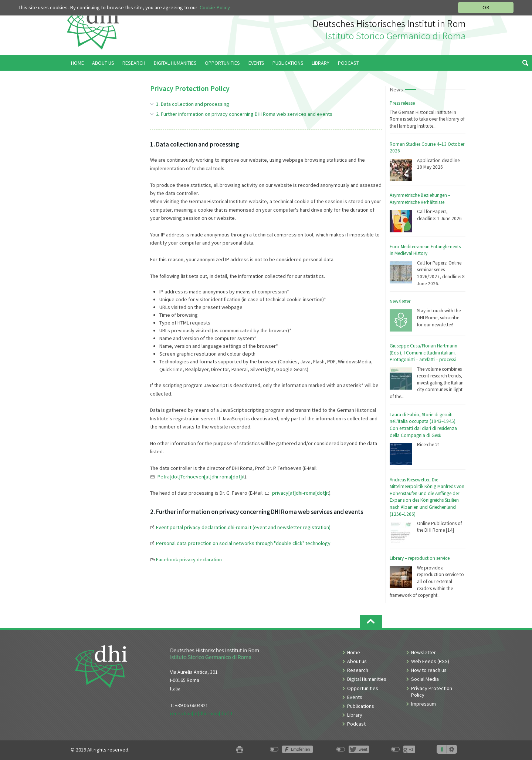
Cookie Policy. (215, 7)
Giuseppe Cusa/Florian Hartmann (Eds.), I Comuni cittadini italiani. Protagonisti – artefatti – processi (423, 353)
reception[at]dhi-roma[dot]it (201, 713)
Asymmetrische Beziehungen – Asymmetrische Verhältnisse (420, 199)
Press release (402, 103)
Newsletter (400, 301)
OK (486, 7)
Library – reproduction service (420, 558)
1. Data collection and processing (193, 104)
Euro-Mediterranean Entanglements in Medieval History (425, 250)
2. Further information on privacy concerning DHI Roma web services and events (244, 114)
